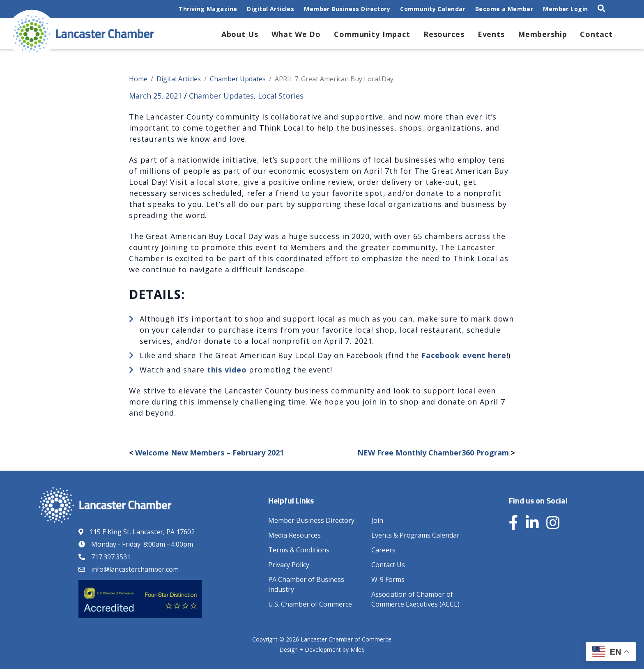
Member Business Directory (347, 9)
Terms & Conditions (299, 550)
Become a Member (504, 9)
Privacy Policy (289, 565)
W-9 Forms (388, 579)
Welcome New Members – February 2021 (209, 453)
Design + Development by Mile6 (322, 649)
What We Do (296, 34)
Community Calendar (433, 9)
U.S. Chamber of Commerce (310, 604)
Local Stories (281, 96)
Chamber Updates (221, 96)
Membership (543, 34)
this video (227, 370)
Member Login (565, 9)
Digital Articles (270, 9)
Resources (444, 34)
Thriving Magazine (208, 9)
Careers (383, 550)
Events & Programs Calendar (415, 535)
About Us (240, 34)
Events (491, 34)
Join (377, 520)
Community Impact (372, 34)
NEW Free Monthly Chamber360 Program (433, 453)
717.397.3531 (111, 557)
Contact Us (388, 565)
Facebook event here (464, 355)
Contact (596, 34)
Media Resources (294, 535)
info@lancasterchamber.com (135, 569)
